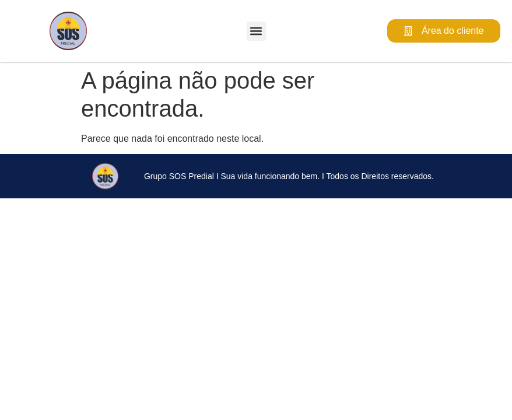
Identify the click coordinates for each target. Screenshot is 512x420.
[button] (256, 31)
